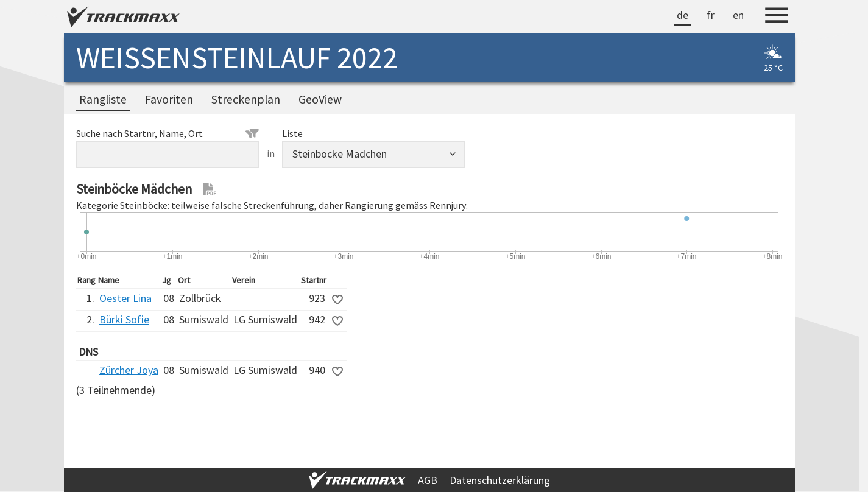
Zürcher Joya (129, 370)
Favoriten (169, 99)
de (683, 15)
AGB (428, 480)
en (738, 15)
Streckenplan (246, 99)
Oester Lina (125, 298)
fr (711, 15)
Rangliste (103, 99)
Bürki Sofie (124, 319)
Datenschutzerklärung (500, 480)
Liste (292, 133)
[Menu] (777, 17)
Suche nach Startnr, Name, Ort (168, 133)
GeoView (320, 99)
